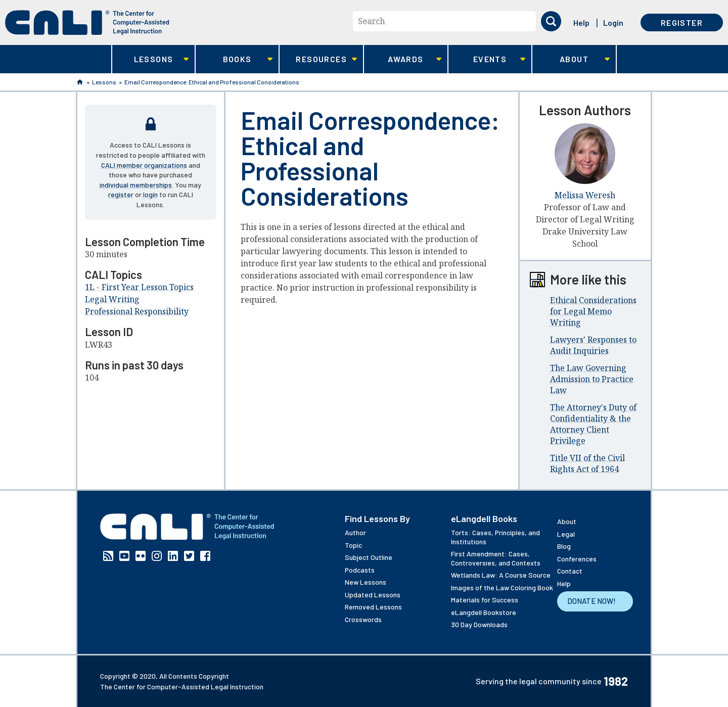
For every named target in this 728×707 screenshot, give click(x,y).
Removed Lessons (373, 607)
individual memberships (136, 185)
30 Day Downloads (479, 624)
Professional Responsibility (137, 311)
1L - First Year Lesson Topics (139, 287)
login (150, 194)
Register (682, 22)
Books (234, 59)
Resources (318, 59)
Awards (403, 59)
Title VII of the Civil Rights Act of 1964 (587, 463)
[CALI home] (87, 22)
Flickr (141, 556)
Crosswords (363, 619)
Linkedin (173, 556)
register (121, 194)
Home (80, 82)
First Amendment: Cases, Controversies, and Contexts (496, 558)
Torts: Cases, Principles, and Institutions (495, 537)
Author (355, 532)
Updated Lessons (373, 595)
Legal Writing (112, 299)
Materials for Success (485, 600)
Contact (570, 571)
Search (371, 21)
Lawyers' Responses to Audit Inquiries (593, 345)
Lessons (150, 59)
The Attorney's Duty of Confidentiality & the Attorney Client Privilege (593, 424)
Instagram (157, 556)
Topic (353, 545)
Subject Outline (369, 557)
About (571, 59)
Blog (564, 546)
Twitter (189, 556)
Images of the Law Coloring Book (502, 587)
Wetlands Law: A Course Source (501, 575)
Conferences (577, 559)
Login (613, 22)
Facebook (205, 556)
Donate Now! (591, 601)
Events (487, 59)
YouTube (124, 556)
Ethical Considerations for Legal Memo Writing (593, 311)
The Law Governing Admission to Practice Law (592, 379)
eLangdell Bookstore (484, 612)
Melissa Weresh (585, 195)
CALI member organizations (144, 165)
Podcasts (360, 570)
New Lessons (366, 582)
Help (581, 22)
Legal (566, 534)
